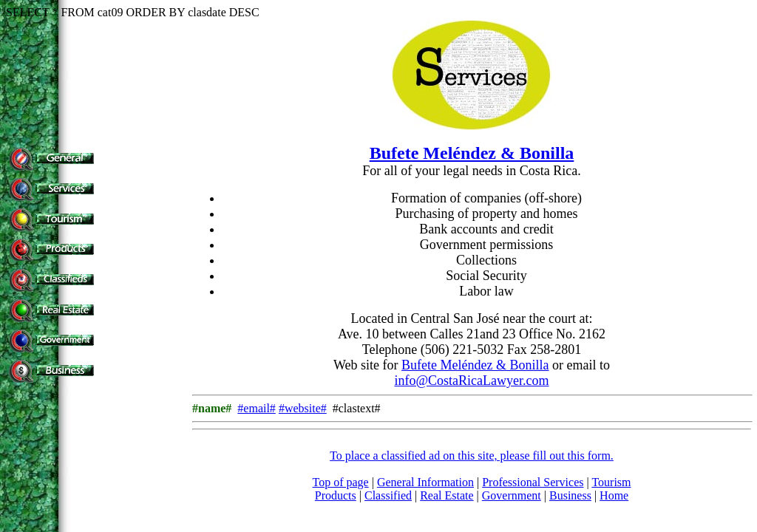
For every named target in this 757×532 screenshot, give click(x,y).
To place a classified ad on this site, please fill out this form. (472, 456)
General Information (425, 482)
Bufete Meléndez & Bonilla (472, 153)
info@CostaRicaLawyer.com (471, 381)
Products (336, 495)
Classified (388, 495)
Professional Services (533, 482)
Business (570, 495)
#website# (303, 408)
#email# (257, 408)
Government (512, 495)
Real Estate (447, 495)
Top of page (341, 482)
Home (614, 495)
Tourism (611, 482)
